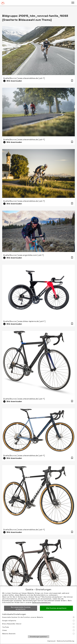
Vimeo (38, 630)
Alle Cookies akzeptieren (56, 608)
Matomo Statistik (38, 634)
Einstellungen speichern (39, 637)
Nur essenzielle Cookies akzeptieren (21, 608)
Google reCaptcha (38, 621)
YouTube (38, 627)
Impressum (51, 641)
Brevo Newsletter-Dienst (38, 624)
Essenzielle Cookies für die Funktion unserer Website (38, 617)
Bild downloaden (14, 81)
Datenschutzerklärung (41, 602)
